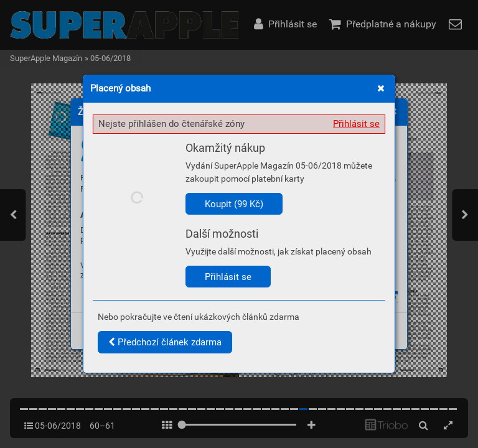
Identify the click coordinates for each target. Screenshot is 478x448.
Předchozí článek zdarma (165, 342)
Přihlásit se (356, 124)
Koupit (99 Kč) (234, 204)
